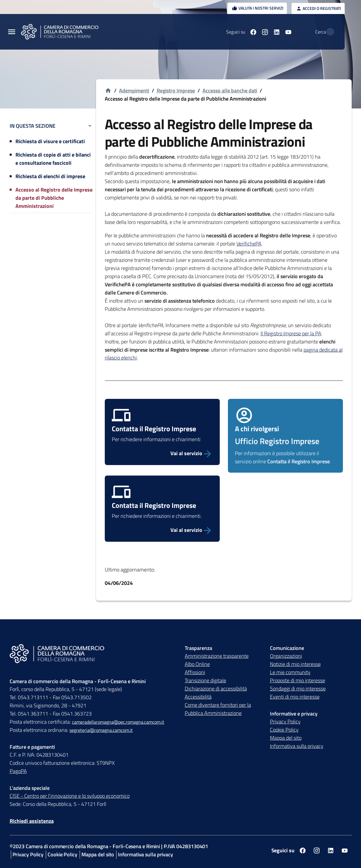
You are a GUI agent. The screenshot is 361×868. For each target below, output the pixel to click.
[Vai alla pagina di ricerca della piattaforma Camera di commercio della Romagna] (327, 32)
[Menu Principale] (12, 32)
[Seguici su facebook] (240, 32)
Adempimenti (134, 91)
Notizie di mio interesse (295, 664)
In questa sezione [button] (51, 126)
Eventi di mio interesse (295, 697)
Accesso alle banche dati (230, 91)
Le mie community (290, 672)
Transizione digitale (205, 680)
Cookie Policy (284, 730)
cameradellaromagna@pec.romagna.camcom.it (118, 722)
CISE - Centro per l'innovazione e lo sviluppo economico (70, 796)
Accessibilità (198, 697)
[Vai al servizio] (162, 453)
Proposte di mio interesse (298, 680)
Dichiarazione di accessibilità (216, 689)
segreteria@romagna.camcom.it (101, 730)
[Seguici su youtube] (275, 32)
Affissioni (195, 672)
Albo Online (197, 664)
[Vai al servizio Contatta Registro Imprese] (162, 530)
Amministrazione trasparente (217, 656)
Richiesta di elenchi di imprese (50, 176)
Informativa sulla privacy (297, 746)
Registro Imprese (176, 91)
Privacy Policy (285, 721)
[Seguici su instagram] (252, 32)
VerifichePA (249, 244)
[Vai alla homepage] (108, 91)
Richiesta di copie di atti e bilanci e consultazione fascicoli (53, 159)
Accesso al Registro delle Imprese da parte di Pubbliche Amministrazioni (54, 198)
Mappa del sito (286, 738)
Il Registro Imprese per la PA (291, 333)
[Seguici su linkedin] (264, 32)
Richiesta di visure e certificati (50, 141)
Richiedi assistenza (32, 821)
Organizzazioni (286, 656)
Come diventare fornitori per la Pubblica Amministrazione (218, 709)
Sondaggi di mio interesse (298, 689)
